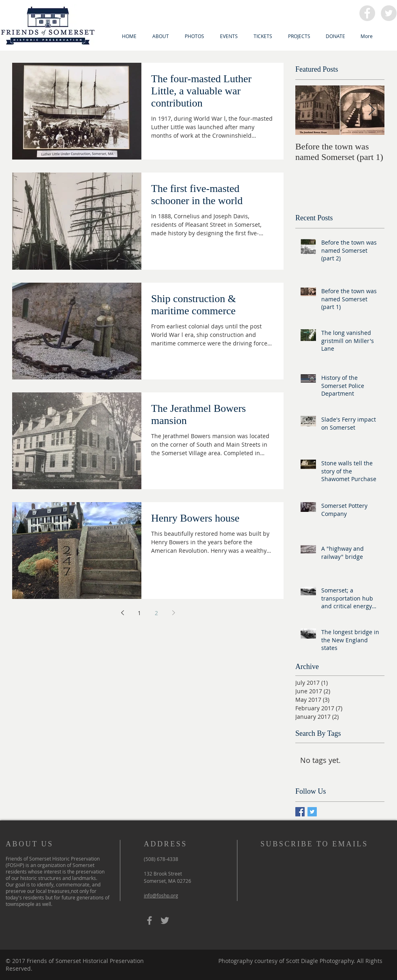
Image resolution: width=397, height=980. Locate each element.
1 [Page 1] (139, 613)
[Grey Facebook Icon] (149, 920)
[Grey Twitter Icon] (165, 920)
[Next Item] (371, 110)
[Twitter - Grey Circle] (389, 13)
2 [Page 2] (156, 613)
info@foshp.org (161, 895)
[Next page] (173, 613)
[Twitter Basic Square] (312, 812)
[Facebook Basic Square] (300, 812)
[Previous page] (122, 613)
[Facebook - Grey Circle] (367, 13)
